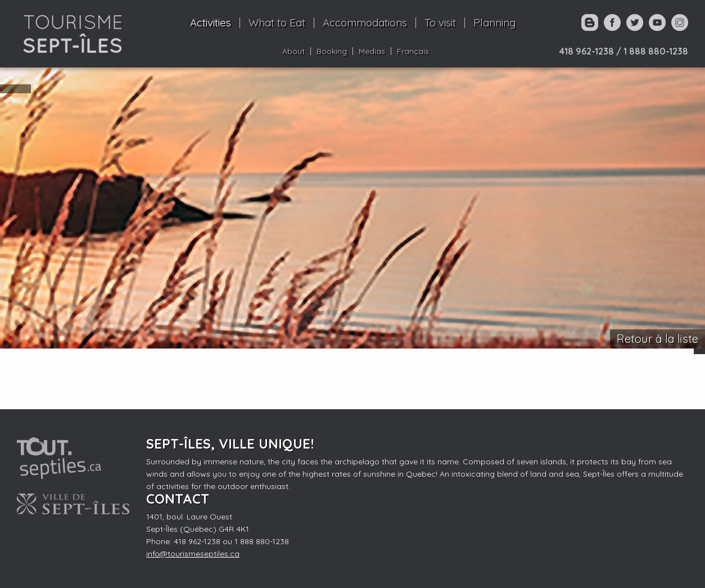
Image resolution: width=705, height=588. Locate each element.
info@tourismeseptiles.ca (193, 554)
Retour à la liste (657, 339)
